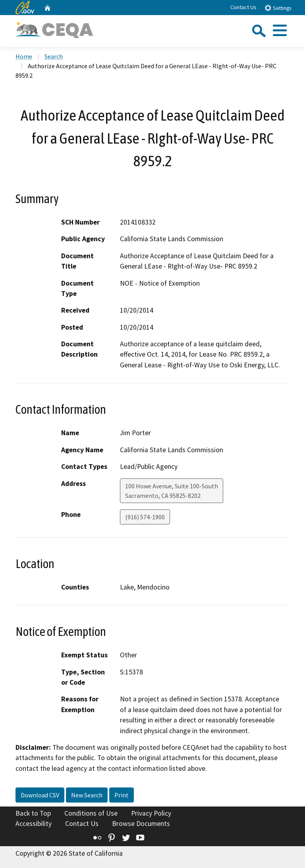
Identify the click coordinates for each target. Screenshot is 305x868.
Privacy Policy (151, 813)
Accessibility (34, 824)
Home (24, 56)
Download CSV (40, 795)
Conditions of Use (91, 813)
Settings (278, 8)
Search (54, 56)
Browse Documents (141, 824)
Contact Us (243, 7)
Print (122, 795)
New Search (87, 795)
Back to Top (33, 813)
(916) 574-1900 (145, 517)
